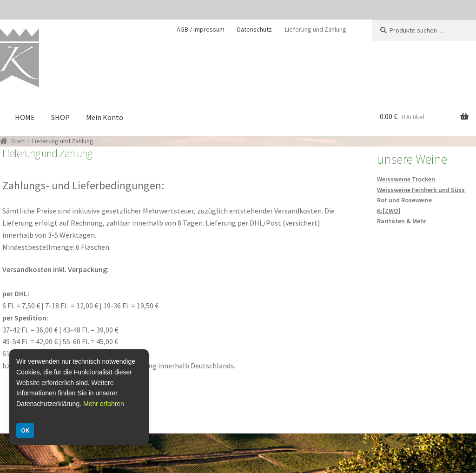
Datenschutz (255, 29)
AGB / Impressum (201, 29)
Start (18, 141)
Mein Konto (105, 117)
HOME (25, 117)
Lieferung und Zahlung (316, 29)
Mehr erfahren (104, 404)
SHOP (60, 117)
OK (25, 430)
